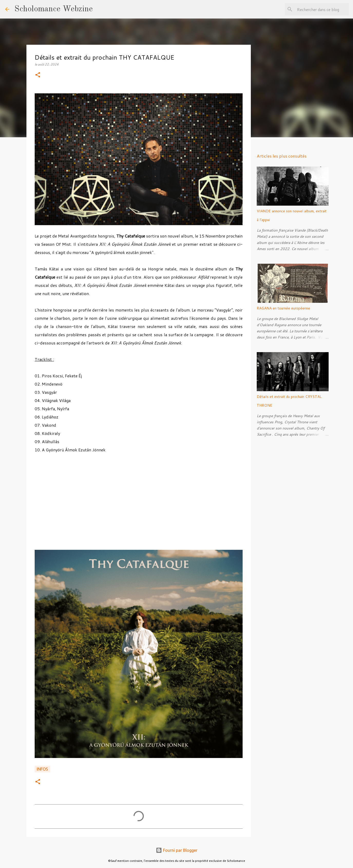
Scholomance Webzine (54, 9)
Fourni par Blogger (177, 850)
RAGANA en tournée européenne (283, 308)
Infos (42, 769)
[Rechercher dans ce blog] (322, 9)
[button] (38, 75)
